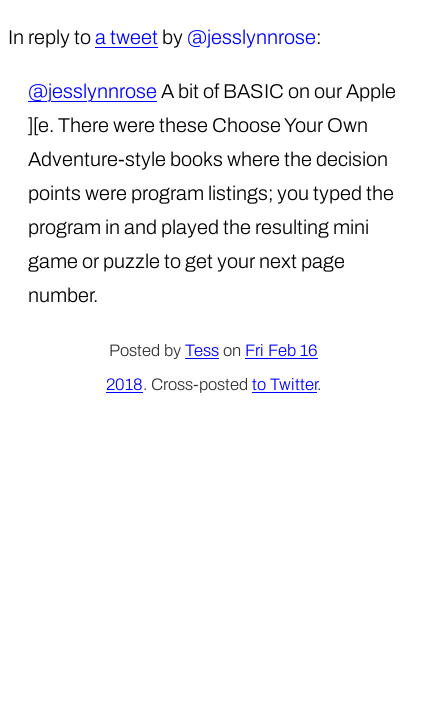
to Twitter (284, 384)
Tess (202, 350)
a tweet (126, 37)
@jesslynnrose (92, 91)
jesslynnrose (261, 37)
